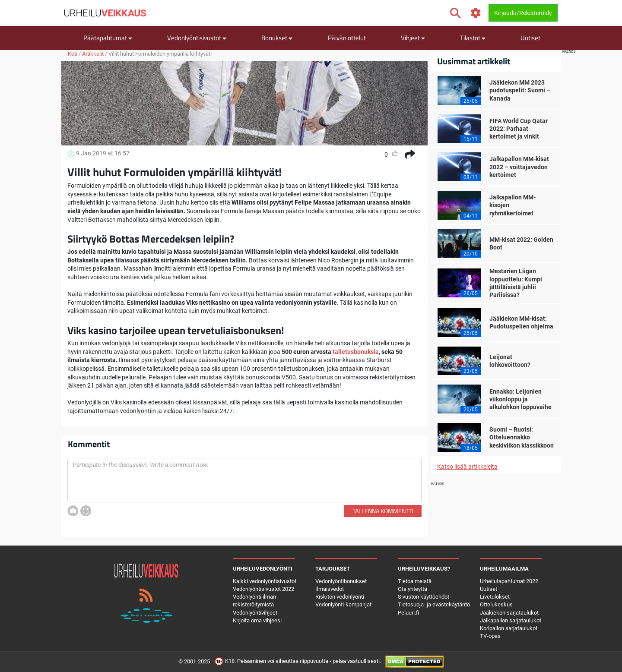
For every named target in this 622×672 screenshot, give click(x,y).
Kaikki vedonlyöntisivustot (265, 581)
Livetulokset (495, 597)
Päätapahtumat (108, 38)
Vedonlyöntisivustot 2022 (263, 589)
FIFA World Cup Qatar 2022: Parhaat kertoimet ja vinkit (519, 129)
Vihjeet (413, 38)
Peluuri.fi (408, 613)
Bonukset (277, 38)
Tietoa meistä (415, 581)
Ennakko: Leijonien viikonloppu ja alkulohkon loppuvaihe (520, 399)
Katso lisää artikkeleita (467, 467)
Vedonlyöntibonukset (341, 581)
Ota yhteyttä (413, 589)
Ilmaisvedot (330, 589)
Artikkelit (93, 54)
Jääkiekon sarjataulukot (509, 613)
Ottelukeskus (496, 604)
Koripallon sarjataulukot (509, 628)
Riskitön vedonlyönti (340, 597)
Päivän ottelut (347, 38)
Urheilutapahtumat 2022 (509, 581)
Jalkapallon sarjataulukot (511, 620)
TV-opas (490, 636)
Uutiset (530, 38)
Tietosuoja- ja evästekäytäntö (434, 604)
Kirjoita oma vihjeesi (257, 620)
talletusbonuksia (356, 352)
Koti (73, 54)
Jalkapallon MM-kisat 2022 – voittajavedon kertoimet (519, 167)
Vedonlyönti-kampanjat (343, 604)
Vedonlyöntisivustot (197, 38)
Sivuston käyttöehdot (424, 597)
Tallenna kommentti (383, 511)
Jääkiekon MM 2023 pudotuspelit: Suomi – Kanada (520, 90)
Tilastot (473, 38)
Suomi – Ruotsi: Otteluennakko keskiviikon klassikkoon (522, 437)
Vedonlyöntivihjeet (255, 613)
